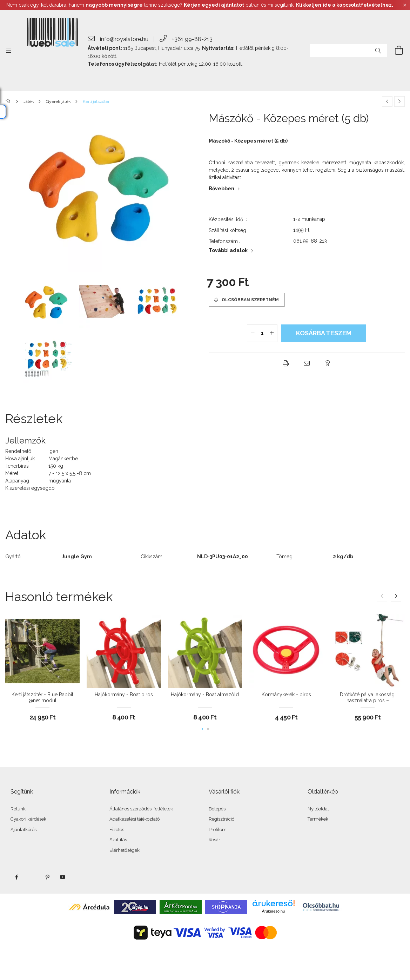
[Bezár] (405, 5)
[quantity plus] (272, 333)
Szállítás (118, 840)
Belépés (217, 809)
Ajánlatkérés (23, 830)
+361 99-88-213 (192, 39)
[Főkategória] (9, 101)
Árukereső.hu (273, 911)
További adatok (228, 250)
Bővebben (221, 189)
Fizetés (117, 830)
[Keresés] (378, 51)
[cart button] (395, 51)
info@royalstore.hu (124, 39)
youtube (63, 877)
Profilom (218, 830)
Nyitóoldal (318, 809)
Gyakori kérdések (28, 819)
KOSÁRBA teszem (324, 333)
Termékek (318, 819)
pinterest (47, 877)
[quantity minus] (253, 333)
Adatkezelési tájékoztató (135, 819)
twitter (32, 877)
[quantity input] (262, 333)
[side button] (9, 51)
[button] (247, 300)
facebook (16, 877)
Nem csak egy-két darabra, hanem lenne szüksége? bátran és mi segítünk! (200, 5)
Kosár (214, 840)
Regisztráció (221, 819)
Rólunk (18, 809)
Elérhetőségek (125, 850)
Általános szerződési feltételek (141, 809)
